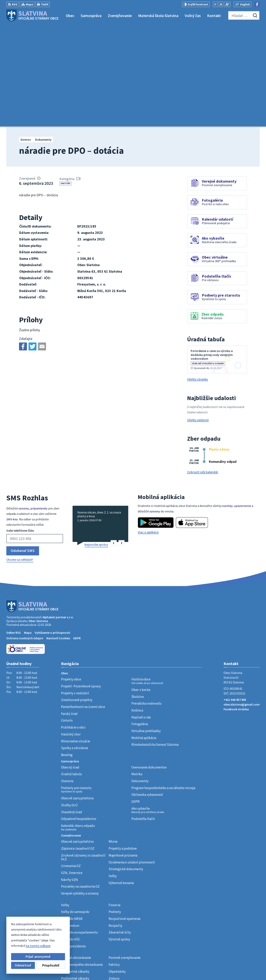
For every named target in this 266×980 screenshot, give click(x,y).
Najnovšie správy (96, 443)
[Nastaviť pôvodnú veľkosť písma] (221, 4)
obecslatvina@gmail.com (242, 603)
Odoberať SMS (23, 449)
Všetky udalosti (198, 318)
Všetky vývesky (198, 277)
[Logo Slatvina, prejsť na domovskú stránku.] (32, 15)
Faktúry (66, 82)
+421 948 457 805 (235, 598)
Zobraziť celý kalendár (203, 370)
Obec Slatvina (38, 519)
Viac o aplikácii (148, 430)
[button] (114, 441)
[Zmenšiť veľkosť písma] (215, 4)
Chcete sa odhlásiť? (20, 458)
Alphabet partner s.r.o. (58, 515)
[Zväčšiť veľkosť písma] (227, 4)
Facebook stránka (236, 607)
